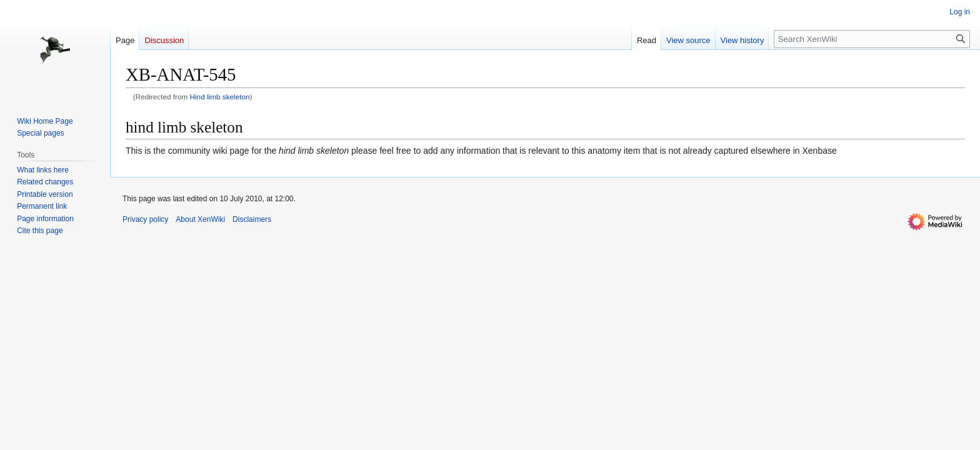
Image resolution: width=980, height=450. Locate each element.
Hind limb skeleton (220, 97)
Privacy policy (145, 219)
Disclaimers (252, 219)
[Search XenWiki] (872, 39)
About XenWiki (200, 219)
